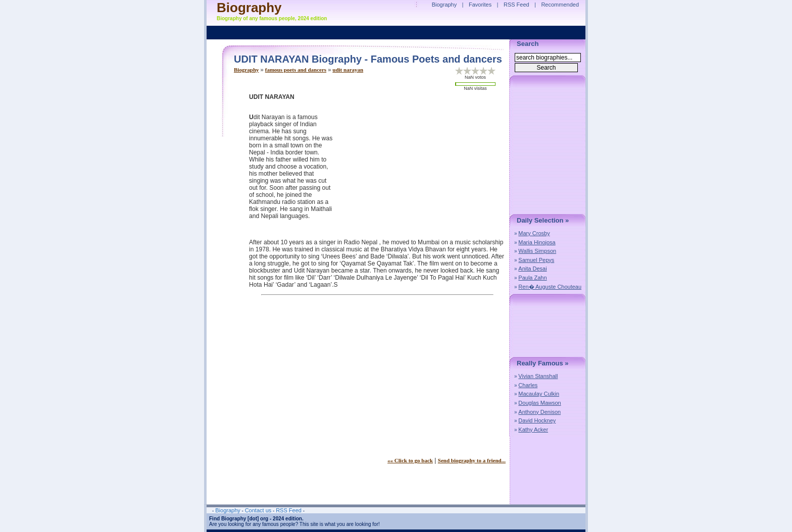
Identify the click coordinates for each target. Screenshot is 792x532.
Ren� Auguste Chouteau (550, 287)
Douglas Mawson (539, 403)
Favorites (480, 5)
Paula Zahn (532, 278)
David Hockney (537, 420)
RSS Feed (516, 5)
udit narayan (348, 70)
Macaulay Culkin (539, 394)
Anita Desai (532, 269)
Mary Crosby (534, 233)
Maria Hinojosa (537, 242)
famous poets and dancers (296, 70)
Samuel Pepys (536, 260)
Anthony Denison (539, 412)
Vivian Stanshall (538, 376)
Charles (528, 385)
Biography (246, 70)
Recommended (560, 5)
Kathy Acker (533, 430)
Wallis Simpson (537, 251)
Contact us (258, 510)
